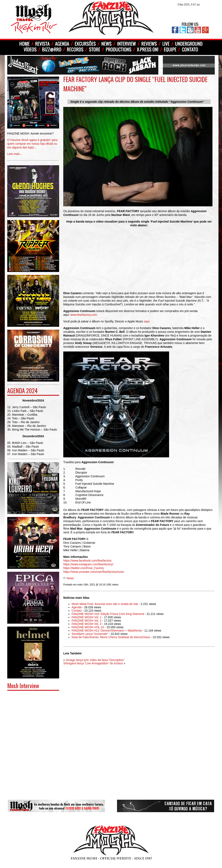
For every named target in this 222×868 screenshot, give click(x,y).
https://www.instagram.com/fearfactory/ (88, 564)
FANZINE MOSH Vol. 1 (87, 617)
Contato (77, 611)
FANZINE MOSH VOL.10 (88, 627)
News (70, 578)
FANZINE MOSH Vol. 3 (87, 624)
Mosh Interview (23, 686)
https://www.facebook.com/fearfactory (87, 561)
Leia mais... (33, 141)
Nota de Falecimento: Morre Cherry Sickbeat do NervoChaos (111, 637)
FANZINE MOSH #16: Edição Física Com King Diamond (108, 614)
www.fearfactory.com (84, 315)
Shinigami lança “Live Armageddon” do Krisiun (93, 663)
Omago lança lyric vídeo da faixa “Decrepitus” (95, 660)
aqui (147, 321)
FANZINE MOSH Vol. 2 (87, 621)
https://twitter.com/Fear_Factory (84, 568)
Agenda (77, 607)
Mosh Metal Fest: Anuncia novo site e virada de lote (105, 604)
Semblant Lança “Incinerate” (90, 634)
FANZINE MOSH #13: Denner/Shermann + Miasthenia (107, 630)
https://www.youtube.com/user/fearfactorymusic (94, 572)
